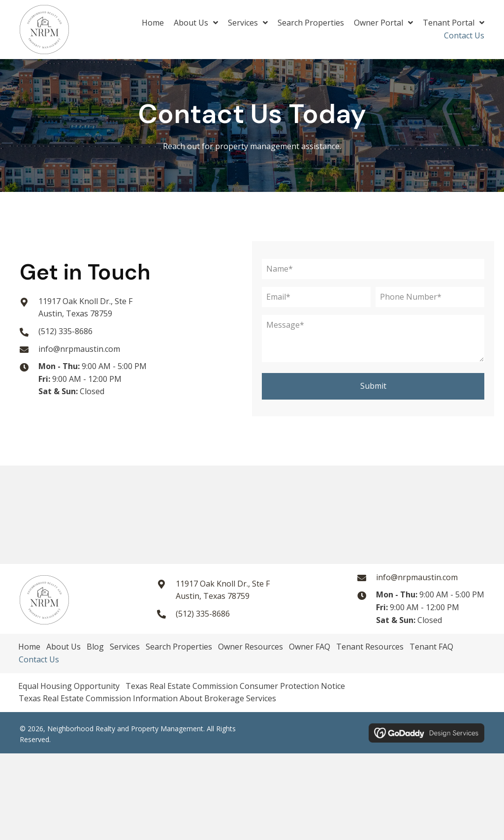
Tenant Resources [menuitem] (370, 647)
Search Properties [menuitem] (179, 647)
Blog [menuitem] (95, 647)
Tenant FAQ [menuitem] (431, 647)
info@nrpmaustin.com (79, 349)
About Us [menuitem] (63, 647)
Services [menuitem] (125, 647)
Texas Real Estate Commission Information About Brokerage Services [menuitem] (147, 698)
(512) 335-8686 (65, 331)
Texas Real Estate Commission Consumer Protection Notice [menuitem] (235, 686)
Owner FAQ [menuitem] (310, 647)
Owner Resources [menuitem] (251, 647)
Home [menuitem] (29, 647)
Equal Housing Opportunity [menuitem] (69, 686)
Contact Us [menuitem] (39, 659)
